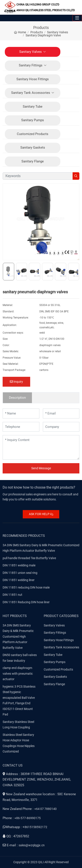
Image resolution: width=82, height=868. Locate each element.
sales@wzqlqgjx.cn (32, 845)
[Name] (21, 414)
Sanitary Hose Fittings (33, 79)
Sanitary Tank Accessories (31, 93)
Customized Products (33, 134)
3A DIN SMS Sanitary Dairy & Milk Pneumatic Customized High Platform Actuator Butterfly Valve (18, 637)
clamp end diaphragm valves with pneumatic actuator (18, 673)
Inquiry (16, 382)
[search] (76, 176)
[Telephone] (21, 427)
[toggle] (77, 18)
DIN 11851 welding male (19, 565)
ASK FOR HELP (41, 514)
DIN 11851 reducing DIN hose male (26, 587)
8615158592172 (36, 827)
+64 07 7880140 (45, 809)
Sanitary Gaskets (33, 148)
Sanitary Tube (33, 107)
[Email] (61, 414)
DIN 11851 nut (12, 595)
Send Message (41, 468)
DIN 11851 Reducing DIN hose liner (26, 602)
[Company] (61, 427)
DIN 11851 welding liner (19, 580)
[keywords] (38, 176)
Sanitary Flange (33, 161)
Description (17, 398)
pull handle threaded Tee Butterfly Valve (29, 558)
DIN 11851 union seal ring (20, 573)
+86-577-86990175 (28, 818)
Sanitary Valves (31, 52)
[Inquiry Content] (41, 447)
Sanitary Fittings (31, 65)
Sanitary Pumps (33, 120)
